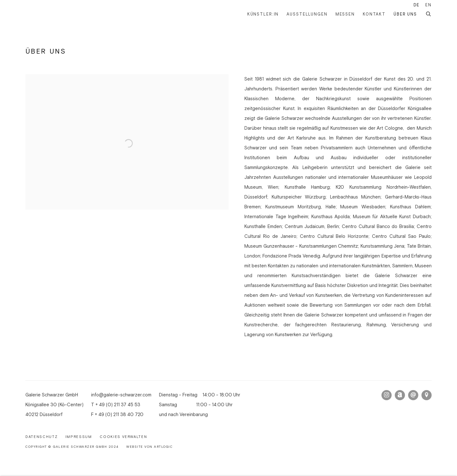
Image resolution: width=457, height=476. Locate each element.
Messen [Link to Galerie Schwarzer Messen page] (345, 14)
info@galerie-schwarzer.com (121, 395)
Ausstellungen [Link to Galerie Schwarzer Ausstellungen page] (307, 14)
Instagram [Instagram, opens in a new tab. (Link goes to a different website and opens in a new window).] (387, 395)
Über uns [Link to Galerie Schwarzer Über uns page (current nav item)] (405, 14)
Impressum (79, 437)
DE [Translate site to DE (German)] (417, 5)
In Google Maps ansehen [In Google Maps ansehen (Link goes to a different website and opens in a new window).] (427, 395)
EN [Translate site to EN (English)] (428, 5)
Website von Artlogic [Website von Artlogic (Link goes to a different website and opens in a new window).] (149, 447)
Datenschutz (41, 437)
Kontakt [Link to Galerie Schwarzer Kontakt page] (374, 14)
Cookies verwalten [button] (123, 437)
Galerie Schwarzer (57, 14)
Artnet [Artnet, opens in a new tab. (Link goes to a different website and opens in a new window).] (400, 395)
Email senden (413, 395)
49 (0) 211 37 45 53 (120, 405)
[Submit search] (429, 13)
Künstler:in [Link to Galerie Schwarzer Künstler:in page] (263, 14)
